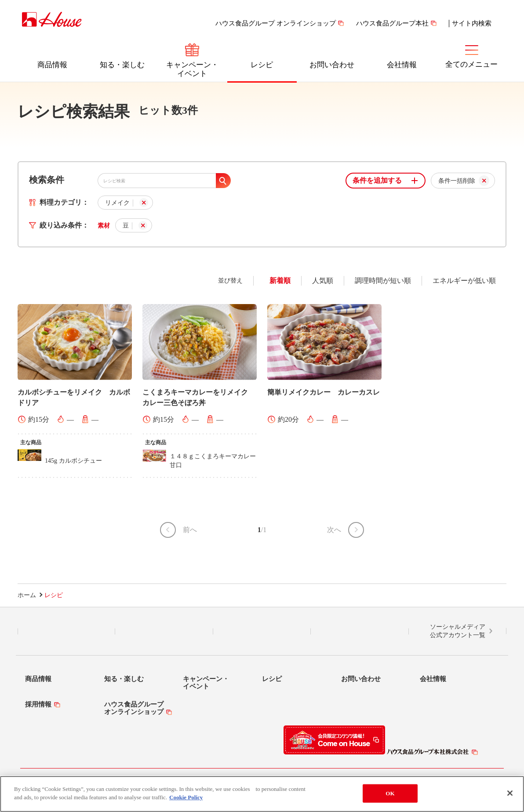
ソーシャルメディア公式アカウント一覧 (458, 631)
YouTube (360, 631)
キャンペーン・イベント (192, 69)
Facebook (262, 631)
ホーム (27, 595)
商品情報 (52, 65)
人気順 (323, 281)
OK (390, 793)
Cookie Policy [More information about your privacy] (186, 797)
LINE (67, 631)
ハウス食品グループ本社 (392, 23)
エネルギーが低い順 (464, 281)
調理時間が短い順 (383, 281)
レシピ (262, 65)
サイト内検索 (472, 23)
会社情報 (402, 65)
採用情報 (38, 704)
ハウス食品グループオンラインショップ (134, 708)
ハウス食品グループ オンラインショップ (276, 23)
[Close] (510, 793)
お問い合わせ (332, 65)
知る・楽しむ (122, 65)
